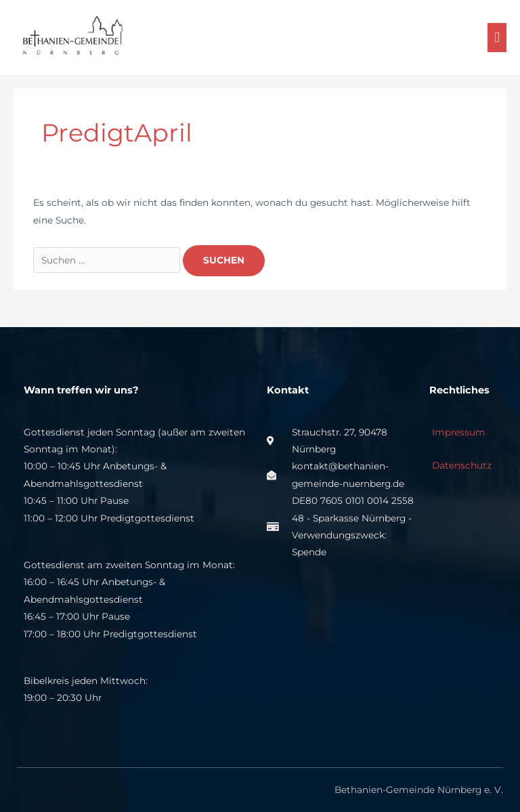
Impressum (457, 432)
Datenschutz (460, 465)
